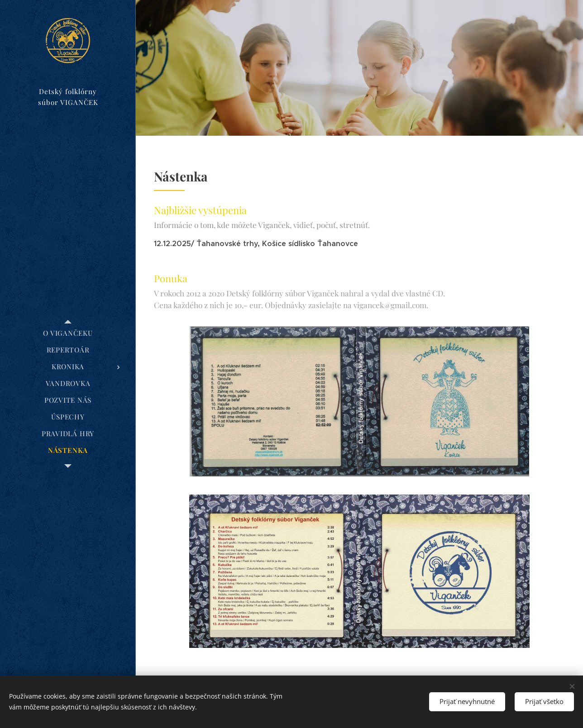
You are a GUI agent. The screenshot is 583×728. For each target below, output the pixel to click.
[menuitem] (68, 333)
